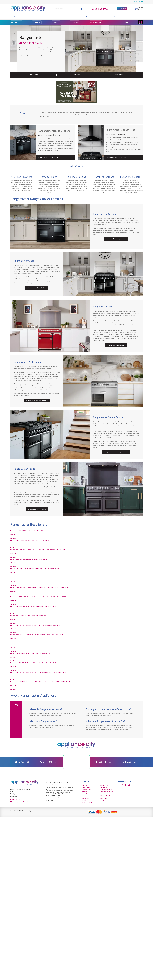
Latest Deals (75, 22)
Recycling (57, 22)
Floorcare (65, 16)
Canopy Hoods (122, 134)
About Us (23, 2)
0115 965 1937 (100, 9)
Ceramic (58, 135)
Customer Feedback (106, 790)
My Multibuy (122, 9)
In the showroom (65, 2)
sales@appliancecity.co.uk (20, 802)
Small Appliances (116, 16)
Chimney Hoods (110, 134)
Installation (38, 22)
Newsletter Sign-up (84, 2)
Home (12, 2)
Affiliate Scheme (86, 787)
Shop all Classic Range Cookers (37, 288)
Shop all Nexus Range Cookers (37, 509)
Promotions (85, 798)
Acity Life (36, 2)
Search (81, 9)
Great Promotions (96, 22)
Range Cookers (35, 75)
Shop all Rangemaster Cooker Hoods (116, 157)
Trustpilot (125, 22)
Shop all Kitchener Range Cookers (116, 239)
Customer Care (86, 790)
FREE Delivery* (17, 22)
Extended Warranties (106, 792)
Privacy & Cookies (105, 796)
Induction (49, 135)
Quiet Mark (103, 798)
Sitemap (102, 800)
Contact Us (49, 2)
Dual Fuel (40, 135)
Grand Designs (86, 794)
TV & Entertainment (132, 16)
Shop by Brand (15, 16)
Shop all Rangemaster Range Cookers (48, 157)
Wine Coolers (119, 75)
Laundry (76, 16)
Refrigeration (88, 16)
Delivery (84, 792)
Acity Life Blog (104, 785)
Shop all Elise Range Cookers (116, 345)
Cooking (28, 16)
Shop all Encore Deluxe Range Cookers (116, 452)
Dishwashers (40, 16)
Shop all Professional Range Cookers (37, 400)
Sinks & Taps (102, 16)
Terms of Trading (87, 802)
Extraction (53, 16)
